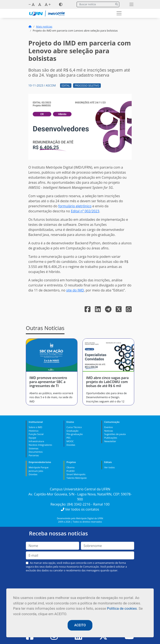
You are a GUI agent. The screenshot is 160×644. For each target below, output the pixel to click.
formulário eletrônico (75, 206)
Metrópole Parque (39, 467)
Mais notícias (44, 27)
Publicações (111, 438)
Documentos (36, 452)
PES (68, 438)
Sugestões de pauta (115, 434)
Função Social (36, 434)
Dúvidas (71, 445)
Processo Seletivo (87, 86)
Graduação (72, 431)
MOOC (70, 441)
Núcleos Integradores (40, 445)
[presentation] (80, 582)
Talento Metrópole (76, 478)
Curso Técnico (74, 427)
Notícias (109, 431)
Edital (66, 86)
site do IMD (75, 290)
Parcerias (34, 455)
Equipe (32, 438)
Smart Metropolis (76, 474)
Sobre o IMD (35, 427)
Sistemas (33, 448)
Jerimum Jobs (36, 471)
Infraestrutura (36, 441)
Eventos (108, 427)
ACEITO (80, 625)
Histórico (33, 431)
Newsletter (110, 441)
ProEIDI (70, 471)
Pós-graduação (74, 434)
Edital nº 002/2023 (85, 211)
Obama (70, 467)
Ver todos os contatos (80, 509)
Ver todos (109, 467)
